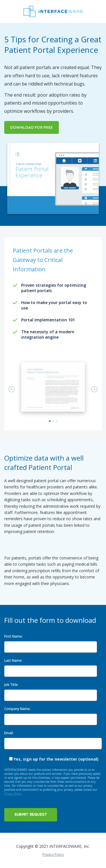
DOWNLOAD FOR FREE (32, 127)
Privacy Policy (13, 794)
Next (94, 389)
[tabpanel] (53, 387)
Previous (12, 389)
